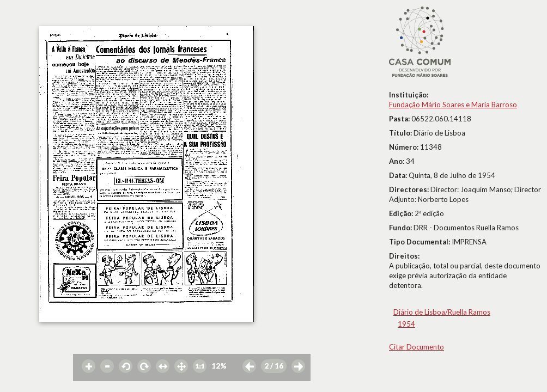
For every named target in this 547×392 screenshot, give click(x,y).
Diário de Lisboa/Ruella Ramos (442, 312)
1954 (406, 324)
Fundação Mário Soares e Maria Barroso (453, 105)
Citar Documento (417, 347)
